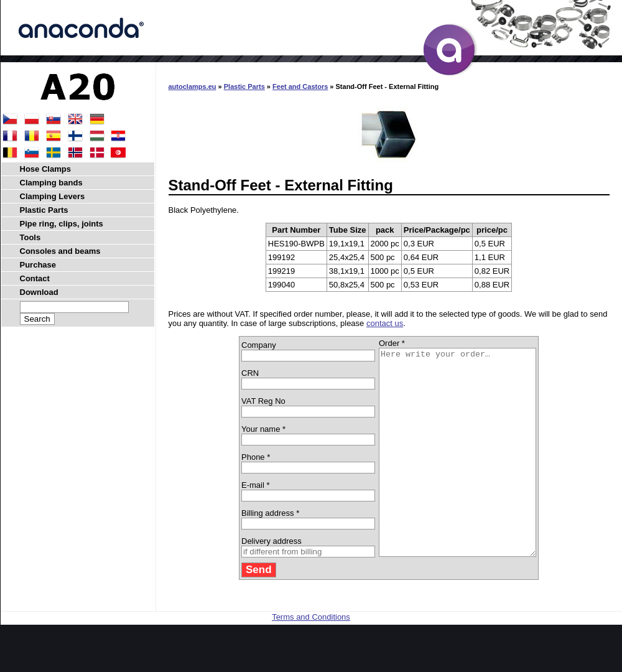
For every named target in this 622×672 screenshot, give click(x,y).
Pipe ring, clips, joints (62, 224)
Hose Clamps (45, 169)
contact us (385, 323)
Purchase (38, 265)
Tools (30, 237)
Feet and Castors (300, 86)
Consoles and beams (60, 251)
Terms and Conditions (311, 658)
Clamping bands (51, 183)
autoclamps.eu (193, 86)
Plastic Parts (244, 86)
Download (39, 292)
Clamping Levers (53, 196)
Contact (35, 278)
